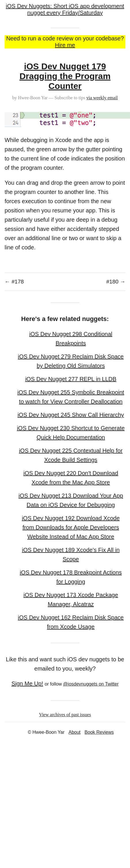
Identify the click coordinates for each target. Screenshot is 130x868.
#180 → (116, 282)
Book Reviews (99, 732)
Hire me (65, 45)
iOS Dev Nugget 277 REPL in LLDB (71, 379)
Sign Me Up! (27, 684)
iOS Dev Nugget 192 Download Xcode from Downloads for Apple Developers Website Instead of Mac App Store (71, 527)
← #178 (14, 282)
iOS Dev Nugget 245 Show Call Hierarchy (71, 415)
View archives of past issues (65, 715)
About (74, 732)
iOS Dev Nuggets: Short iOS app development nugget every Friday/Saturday (65, 9)
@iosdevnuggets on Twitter (91, 684)
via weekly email (102, 98)
